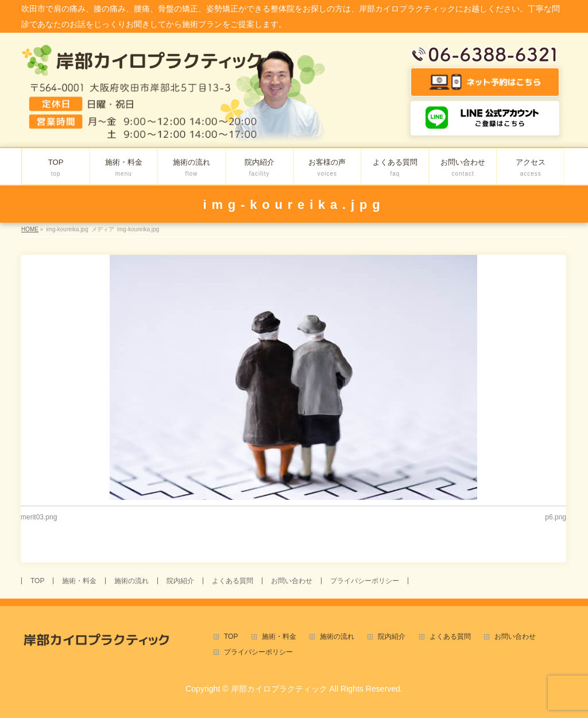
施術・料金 (79, 581)
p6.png (556, 517)
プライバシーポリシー (365, 581)
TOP (37, 581)
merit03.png (39, 517)
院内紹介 (180, 581)
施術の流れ (131, 581)
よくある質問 (233, 581)
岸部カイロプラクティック (279, 689)
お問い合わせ (292, 581)
